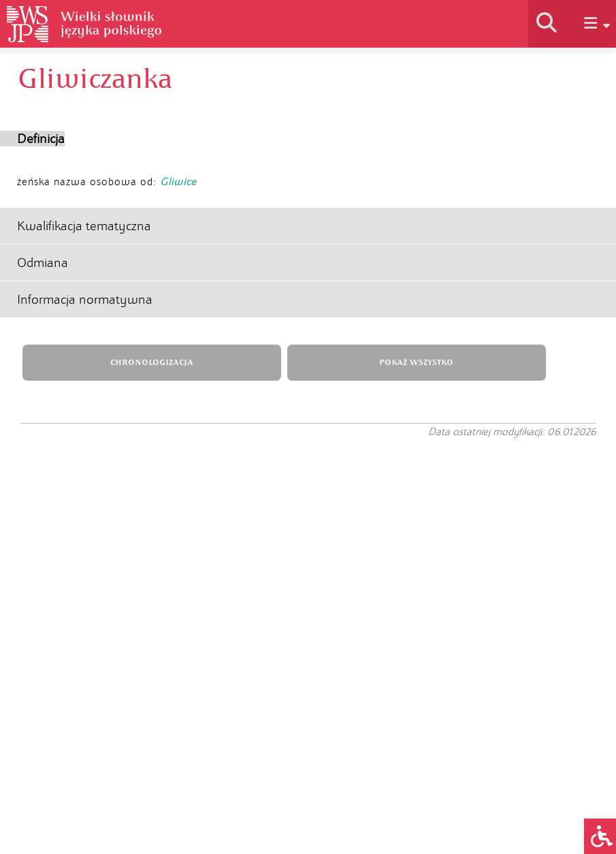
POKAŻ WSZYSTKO (416, 363)
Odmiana (43, 263)
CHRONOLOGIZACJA (152, 363)
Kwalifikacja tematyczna (84, 226)
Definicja (41, 139)
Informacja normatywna (85, 299)
